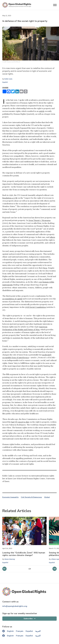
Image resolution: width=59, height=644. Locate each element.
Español (5, 82)
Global (47, 497)
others (52, 237)
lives (45, 268)
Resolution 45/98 (10, 198)
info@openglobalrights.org (15, 606)
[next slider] (4, 569)
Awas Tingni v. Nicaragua (39, 220)
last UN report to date (20, 422)
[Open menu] (55, 5)
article (42, 111)
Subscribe (28, 619)
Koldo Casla (8, 79)
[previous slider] (55, 569)
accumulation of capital (12, 299)
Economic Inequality (10, 497)
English (10, 631)
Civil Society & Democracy (31, 497)
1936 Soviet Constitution (35, 307)
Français (20, 631)
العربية (38, 631)
